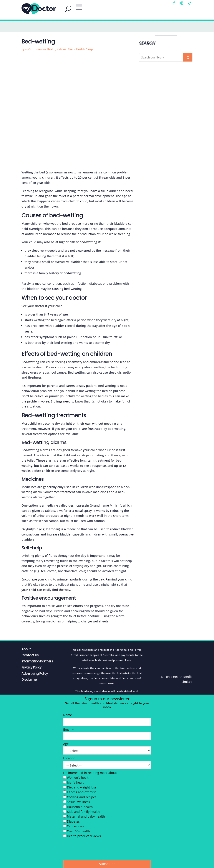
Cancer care (76, 826)
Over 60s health (78, 831)
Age (66, 744)
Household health (80, 807)
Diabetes (73, 821)
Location (69, 758)
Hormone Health (45, 49)
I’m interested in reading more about (90, 773)
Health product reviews (84, 836)
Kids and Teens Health (71, 49)
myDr (28, 49)
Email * (69, 729)
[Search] (188, 57)
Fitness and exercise (82, 792)
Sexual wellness (78, 802)
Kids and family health (83, 812)
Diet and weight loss (82, 787)
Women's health (79, 777)
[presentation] (96, 850)
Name (68, 715)
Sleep (89, 49)
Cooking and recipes (82, 797)
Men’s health (76, 782)
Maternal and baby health (86, 816)
